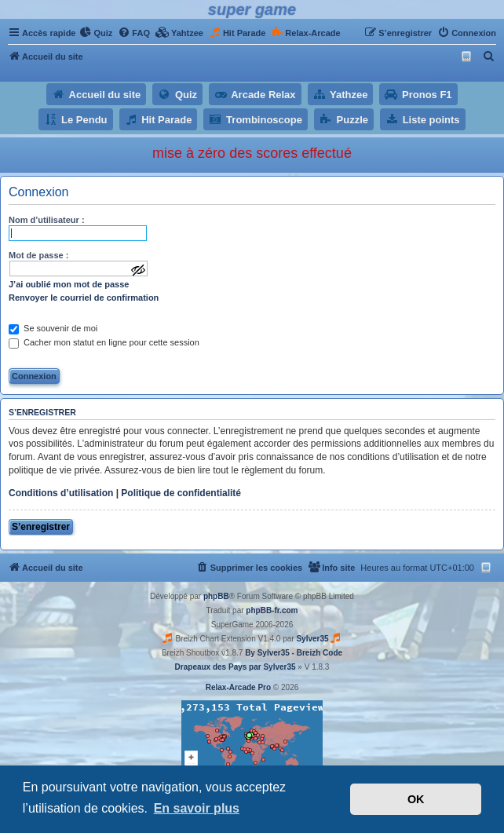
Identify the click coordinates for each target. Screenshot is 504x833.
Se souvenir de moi (53, 328)
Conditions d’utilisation (61, 493)
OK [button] (416, 799)
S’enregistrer (41, 527)
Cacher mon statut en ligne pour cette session (104, 342)
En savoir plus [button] (197, 808)
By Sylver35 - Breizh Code (294, 653)
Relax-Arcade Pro (238, 687)
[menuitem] (96, 33)
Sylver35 (312, 639)
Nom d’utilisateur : (47, 220)
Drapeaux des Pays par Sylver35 (236, 667)
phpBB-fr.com (272, 610)
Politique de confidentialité (181, 493)
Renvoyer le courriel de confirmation (84, 298)
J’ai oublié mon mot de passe (69, 284)
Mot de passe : (38, 255)
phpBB (216, 596)
